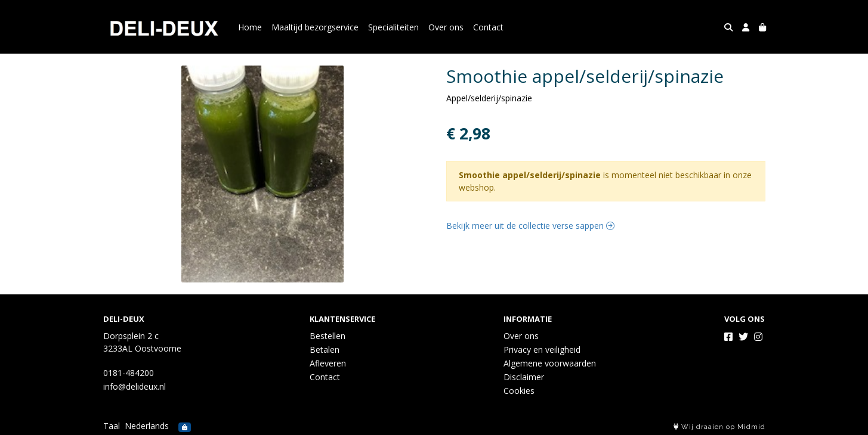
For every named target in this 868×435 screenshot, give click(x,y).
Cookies (519, 391)
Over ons (446, 27)
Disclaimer (524, 377)
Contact (488, 27)
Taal (112, 426)
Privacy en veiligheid (542, 349)
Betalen (325, 349)
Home (250, 27)
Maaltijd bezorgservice (315, 27)
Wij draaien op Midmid (719, 427)
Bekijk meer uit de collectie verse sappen (530, 226)
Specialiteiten (393, 27)
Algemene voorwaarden (550, 363)
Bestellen (328, 336)
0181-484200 (129, 373)
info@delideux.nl (135, 386)
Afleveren (328, 363)
